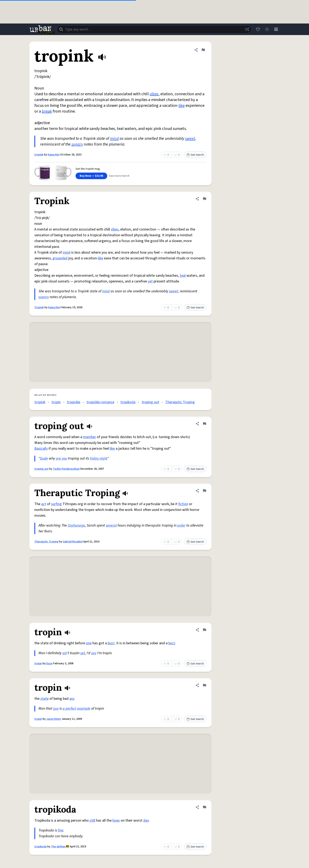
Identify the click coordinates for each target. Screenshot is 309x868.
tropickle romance (100, 402)
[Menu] (276, 29)
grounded (60, 258)
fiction (183, 504)
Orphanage (76, 525)
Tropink (39, 307)
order (181, 525)
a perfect (69, 709)
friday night (99, 458)
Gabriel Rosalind (73, 542)
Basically (41, 449)
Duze (49, 663)
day (146, 820)
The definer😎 (60, 847)
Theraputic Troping (180, 402)
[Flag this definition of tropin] (204, 630)
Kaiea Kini (54, 155)
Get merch (195, 155)
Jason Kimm (54, 719)
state (44, 699)
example (84, 709)
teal (183, 276)
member (89, 437)
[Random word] (247, 29)
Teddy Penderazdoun (66, 469)
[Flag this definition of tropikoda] (204, 807)
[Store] (258, 29)
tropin (56, 402)
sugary (77, 144)
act (44, 504)
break (47, 111)
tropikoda (128, 402)
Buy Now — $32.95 (91, 176)
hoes (116, 820)
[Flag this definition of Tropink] (204, 199)
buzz (111, 643)
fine (61, 830)
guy (56, 709)
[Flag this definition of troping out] (204, 424)
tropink (39, 155)
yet (150, 281)
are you (61, 458)
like (182, 106)
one (89, 643)
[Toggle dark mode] (267, 29)
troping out (150, 402)
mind (114, 139)
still (92, 820)
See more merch (119, 176)
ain (65, 653)
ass (72, 699)
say (94, 653)
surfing (56, 504)
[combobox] (154, 29)
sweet (190, 139)
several (111, 525)
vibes (154, 94)
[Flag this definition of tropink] (203, 50)
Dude (44, 458)
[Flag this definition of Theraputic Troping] (204, 491)
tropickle (74, 402)
